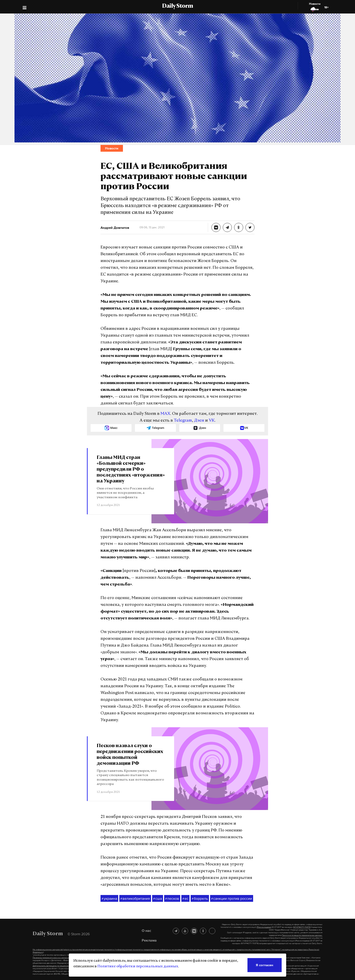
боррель (200, 899)
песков (172, 899)
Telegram (183, 421)
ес (185, 899)
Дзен (199, 421)
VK (212, 421)
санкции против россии (232, 899)
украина (109, 899)
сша (158, 899)
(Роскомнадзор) (264, 927)
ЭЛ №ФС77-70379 (302, 927)
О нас (146, 930)
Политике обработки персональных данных (138, 966)
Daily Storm (177, 6)
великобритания (135, 899)
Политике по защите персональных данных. (302, 935)
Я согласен (265, 965)
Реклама (149, 940)
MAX (165, 414)
